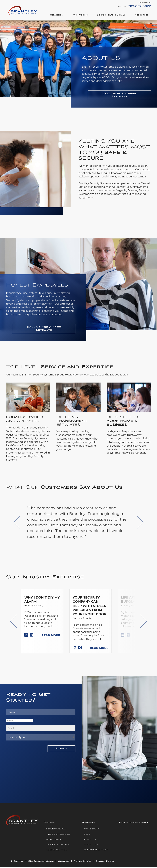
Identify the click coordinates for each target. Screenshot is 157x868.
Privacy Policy (105, 862)
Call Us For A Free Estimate (119, 95)
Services (56, 15)
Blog (87, 835)
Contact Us (91, 845)
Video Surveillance (58, 835)
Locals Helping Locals (111, 15)
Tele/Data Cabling (57, 845)
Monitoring (80, 15)
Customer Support (96, 850)
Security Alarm (56, 830)
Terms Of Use (83, 862)
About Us (90, 840)
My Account (145, 2)
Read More (51, 636)
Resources (142, 15)
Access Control (56, 850)
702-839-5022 (140, 6)
